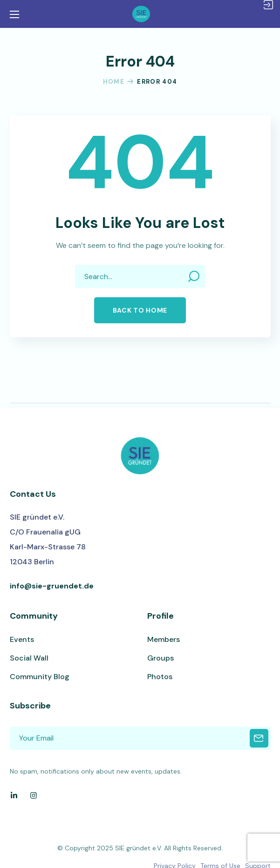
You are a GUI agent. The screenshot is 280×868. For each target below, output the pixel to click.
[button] (140, 310)
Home (114, 82)
